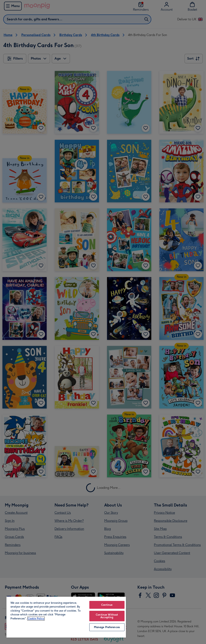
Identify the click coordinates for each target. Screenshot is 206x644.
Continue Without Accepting (107, 616)
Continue (107, 605)
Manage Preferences (107, 627)
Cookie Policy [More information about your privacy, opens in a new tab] (36, 619)
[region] (66, 617)
